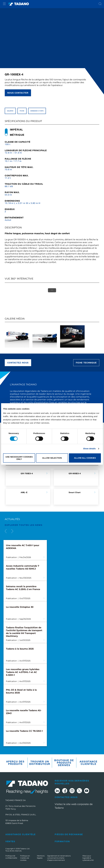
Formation (62, 841)
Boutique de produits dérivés (64, 763)
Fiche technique (86, 363)
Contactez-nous (18, 363)
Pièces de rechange (69, 834)
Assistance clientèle (88, 763)
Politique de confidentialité (11, 857)
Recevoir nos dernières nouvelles (72, 782)
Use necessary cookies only (19, 458)
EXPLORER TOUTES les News (23, 525)
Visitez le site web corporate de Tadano (74, 806)
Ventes (10, 841)
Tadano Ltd (25, 849)
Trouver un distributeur (40, 763)
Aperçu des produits (15, 763)
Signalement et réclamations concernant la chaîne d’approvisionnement (59, 858)
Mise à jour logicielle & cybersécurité (88, 858)
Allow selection (52, 458)
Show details (89, 449)
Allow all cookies (85, 458)
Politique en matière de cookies (25, 858)
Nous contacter (18, 93)
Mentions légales (41, 857)
